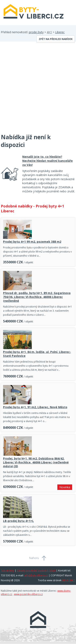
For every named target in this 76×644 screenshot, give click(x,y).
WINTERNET (69, 580)
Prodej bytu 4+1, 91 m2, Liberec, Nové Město (35, 407)
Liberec (60, 32)
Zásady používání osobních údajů (36, 571)
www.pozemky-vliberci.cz (28, 594)
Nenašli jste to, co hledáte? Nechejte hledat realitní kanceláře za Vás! (48, 161)
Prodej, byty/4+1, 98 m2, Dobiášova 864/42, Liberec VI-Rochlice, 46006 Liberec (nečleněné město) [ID (36, 462)
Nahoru (34, 558)
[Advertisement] (38, 90)
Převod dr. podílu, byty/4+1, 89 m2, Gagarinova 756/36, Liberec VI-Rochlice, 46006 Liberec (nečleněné (37, 297)
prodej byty (36, 32)
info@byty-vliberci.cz (36, 575)
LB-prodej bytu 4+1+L (18, 521)
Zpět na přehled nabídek (56, 39)
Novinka (65, 487)
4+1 (49, 32)
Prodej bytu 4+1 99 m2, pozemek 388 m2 (32, 242)
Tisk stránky (7, 571)
